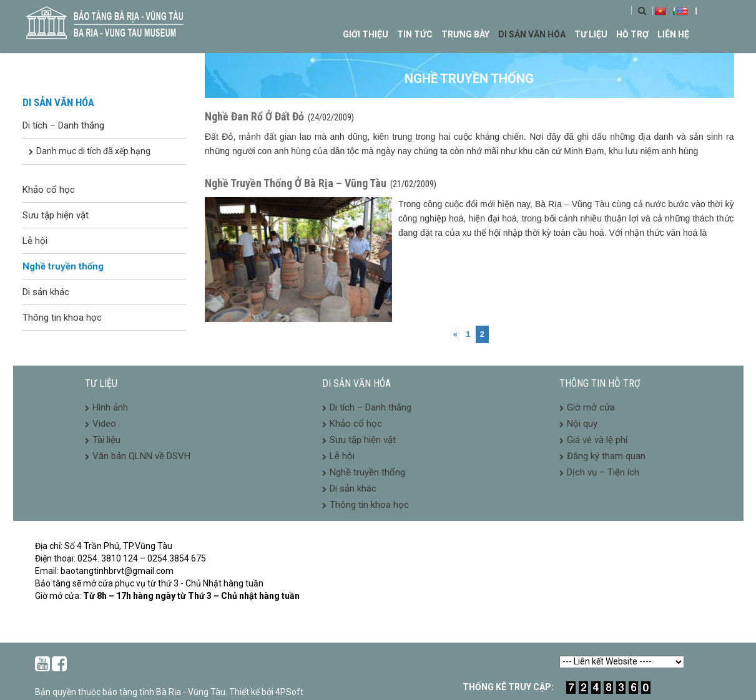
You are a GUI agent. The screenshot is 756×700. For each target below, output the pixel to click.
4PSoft (289, 692)
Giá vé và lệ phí (597, 440)
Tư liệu (591, 34)
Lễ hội (35, 241)
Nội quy (582, 424)
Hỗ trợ (632, 34)
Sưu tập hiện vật (56, 215)
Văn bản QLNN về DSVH (141, 456)
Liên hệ (673, 34)
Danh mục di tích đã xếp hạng (93, 151)
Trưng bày (465, 34)
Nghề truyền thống (63, 266)
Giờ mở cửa (591, 407)
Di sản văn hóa (532, 34)
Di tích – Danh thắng (63, 125)
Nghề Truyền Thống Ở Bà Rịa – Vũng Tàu (296, 183)
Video (104, 424)
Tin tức (415, 34)
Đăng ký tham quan (606, 456)
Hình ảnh (110, 407)
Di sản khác (46, 292)
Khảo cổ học (49, 190)
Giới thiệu (366, 34)
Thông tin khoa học (62, 318)
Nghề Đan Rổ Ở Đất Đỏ (254, 116)
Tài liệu (106, 440)
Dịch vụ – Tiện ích (603, 472)
